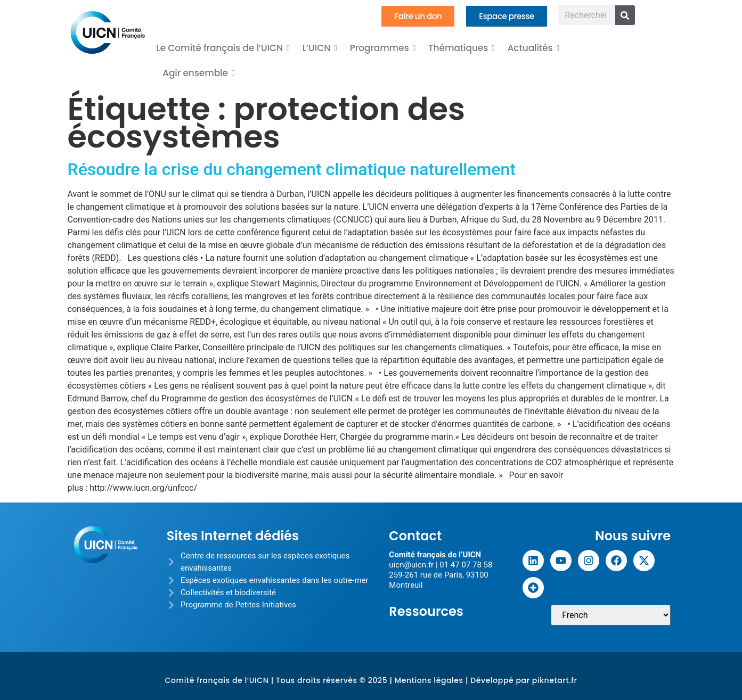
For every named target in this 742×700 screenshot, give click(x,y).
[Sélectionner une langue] (611, 615)
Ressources (426, 611)
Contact (415, 536)
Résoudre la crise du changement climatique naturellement (292, 169)
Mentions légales (429, 680)
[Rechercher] (625, 15)
